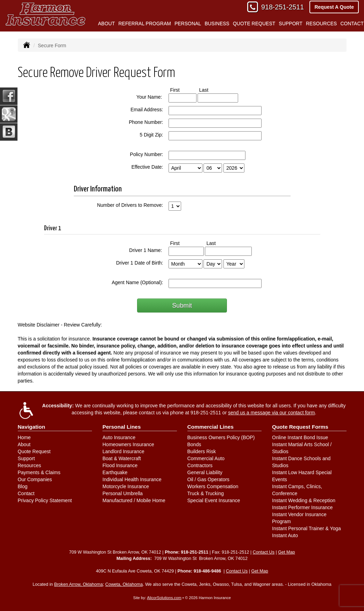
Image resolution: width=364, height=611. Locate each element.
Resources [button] (322, 23)
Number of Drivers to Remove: (130, 205)
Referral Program (144, 23)
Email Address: (147, 110)
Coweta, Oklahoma (124, 584)
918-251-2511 (283, 7)
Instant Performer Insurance (302, 507)
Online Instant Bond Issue (300, 437)
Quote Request (34, 451)
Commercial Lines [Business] (211, 427)
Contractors (200, 465)
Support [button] (290, 23)
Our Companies (35, 479)
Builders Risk (202, 451)
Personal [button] (188, 23)
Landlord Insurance (123, 451)
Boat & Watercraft (122, 458)
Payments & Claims (39, 472)
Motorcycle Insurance (126, 486)
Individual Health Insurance (132, 479)
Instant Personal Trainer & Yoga (306, 528)
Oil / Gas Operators (209, 479)
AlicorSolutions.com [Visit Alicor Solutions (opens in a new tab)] (164, 598)
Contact (26, 493)
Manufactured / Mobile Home (134, 500)
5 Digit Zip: (152, 135)
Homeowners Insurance (128, 444)
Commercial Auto (206, 458)
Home (24, 437)
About (24, 444)
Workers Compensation (213, 486)
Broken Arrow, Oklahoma (78, 584)
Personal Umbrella (123, 493)
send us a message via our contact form (271, 413)
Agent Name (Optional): (137, 282)
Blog (23, 486)
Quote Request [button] (254, 23)
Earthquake (115, 472)
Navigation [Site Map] (32, 427)
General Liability (205, 472)
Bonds (194, 444)
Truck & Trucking (206, 493)
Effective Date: (147, 167)
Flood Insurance (120, 465)
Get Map (286, 552)
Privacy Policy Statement (45, 500)
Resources (30, 465)
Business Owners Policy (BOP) (221, 437)
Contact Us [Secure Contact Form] (264, 552)
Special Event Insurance (214, 500)
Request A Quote (334, 7)
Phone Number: (146, 122)
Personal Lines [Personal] (122, 427)
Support (26, 458)
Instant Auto (285, 535)
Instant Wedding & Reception (304, 500)
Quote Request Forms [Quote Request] (300, 427)
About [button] (106, 23)
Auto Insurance (119, 437)
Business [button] (217, 23)
